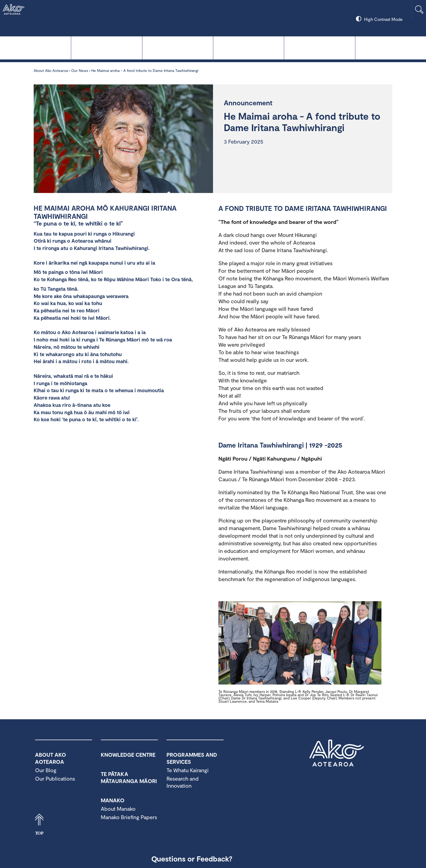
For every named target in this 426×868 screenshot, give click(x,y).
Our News (80, 70)
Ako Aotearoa (337, 753)
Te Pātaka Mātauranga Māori (178, 47)
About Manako (118, 809)
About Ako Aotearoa (391, 47)
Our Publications (55, 778)
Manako (249, 47)
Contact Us (256, 859)
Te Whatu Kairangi (106, 47)
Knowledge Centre (35, 47)
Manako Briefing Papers (129, 817)
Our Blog (46, 770)
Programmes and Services (319, 47)
